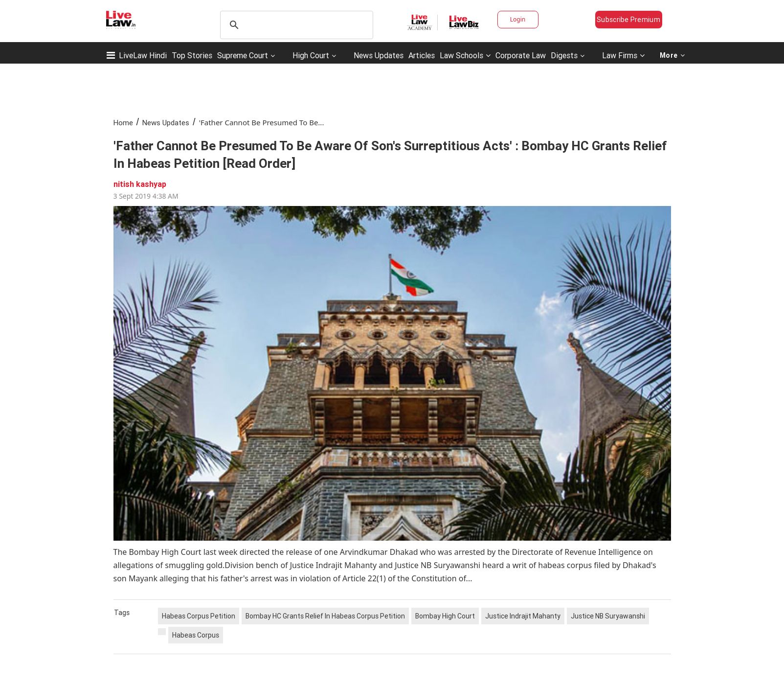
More (672, 55)
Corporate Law (521, 55)
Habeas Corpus (196, 635)
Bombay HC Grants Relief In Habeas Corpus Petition (325, 616)
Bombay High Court (445, 616)
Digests (564, 55)
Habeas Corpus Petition (199, 616)
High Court (311, 55)
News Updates (379, 55)
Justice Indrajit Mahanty (523, 616)
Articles (422, 55)
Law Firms (623, 55)
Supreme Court (243, 55)
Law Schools (465, 55)
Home (123, 123)
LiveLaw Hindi (143, 55)
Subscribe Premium (628, 20)
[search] (295, 25)
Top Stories (192, 55)
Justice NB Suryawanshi (608, 616)
